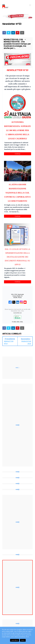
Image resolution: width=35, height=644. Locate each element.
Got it (23, 640)
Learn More (15, 640)
